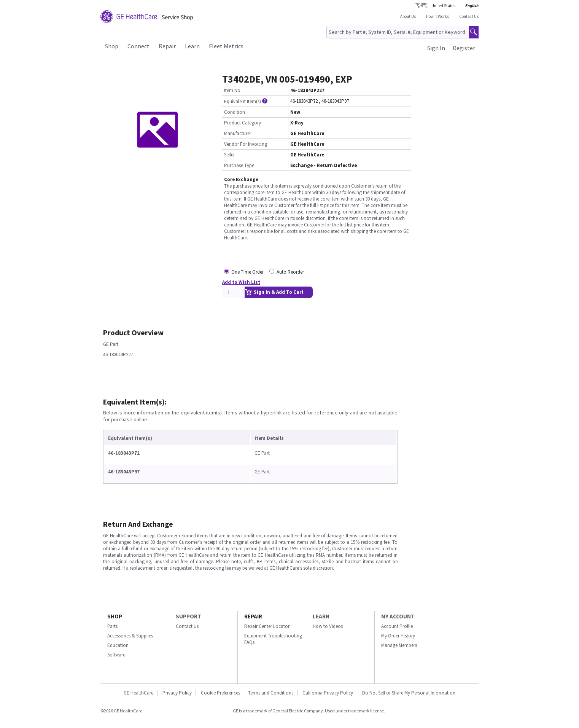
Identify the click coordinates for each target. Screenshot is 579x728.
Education (118, 645)
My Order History (398, 636)
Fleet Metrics (226, 46)
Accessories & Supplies (130, 636)
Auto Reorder (290, 272)
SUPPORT (188, 616)
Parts (112, 626)
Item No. (233, 90)
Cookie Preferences (220, 693)
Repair (167, 46)
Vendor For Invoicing (246, 144)
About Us (408, 16)
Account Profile (397, 626)
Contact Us (469, 16)
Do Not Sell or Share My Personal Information (409, 693)
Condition (235, 112)
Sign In (436, 48)
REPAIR (253, 616)
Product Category (243, 123)
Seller (229, 155)
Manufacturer (238, 133)
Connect (138, 46)
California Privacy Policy (328, 693)
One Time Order (247, 272)
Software (116, 655)
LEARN (321, 616)
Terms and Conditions (271, 693)
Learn (192, 46)
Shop (112, 46)
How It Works (437, 16)
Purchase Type (239, 165)
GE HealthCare (138, 693)
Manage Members (399, 645)
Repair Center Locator (267, 626)
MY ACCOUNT (398, 616)
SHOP (115, 616)
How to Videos (328, 626)
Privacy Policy (177, 693)
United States (443, 6)
